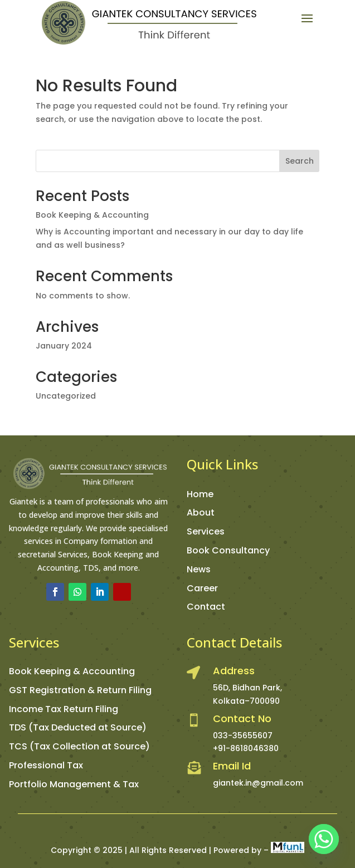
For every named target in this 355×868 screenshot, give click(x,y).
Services (206, 531)
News (199, 569)
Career (202, 588)
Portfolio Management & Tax (74, 784)
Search (300, 161)
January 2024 (64, 346)
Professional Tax (46, 765)
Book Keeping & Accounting (92, 215)
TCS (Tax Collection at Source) (79, 746)
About (201, 513)
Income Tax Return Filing (64, 709)
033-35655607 (243, 735)
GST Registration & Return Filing (80, 690)
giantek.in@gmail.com (258, 783)
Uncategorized (66, 396)
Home (200, 494)
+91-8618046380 (246, 748)
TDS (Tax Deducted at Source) (78, 727)
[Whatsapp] (324, 839)
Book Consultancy (228, 550)
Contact (206, 607)
